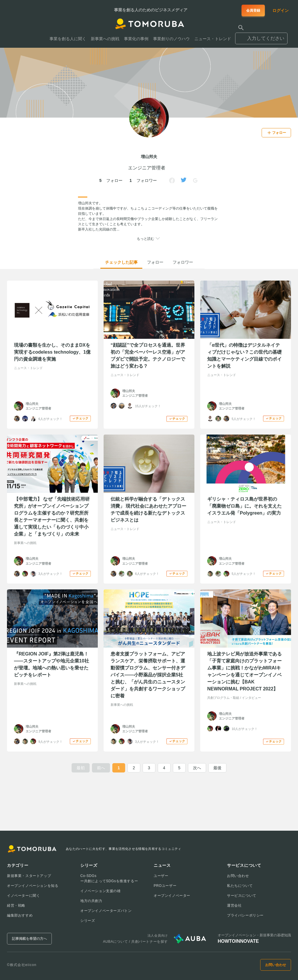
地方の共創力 (91, 901)
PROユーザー (165, 886)
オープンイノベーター (172, 896)
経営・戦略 (16, 905)
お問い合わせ (238, 876)
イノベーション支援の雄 (101, 891)
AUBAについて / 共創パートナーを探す (135, 942)
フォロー (155, 262)
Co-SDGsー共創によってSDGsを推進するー (109, 878)
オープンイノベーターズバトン (106, 911)
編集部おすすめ (20, 915)
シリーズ (88, 921)
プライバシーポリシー (245, 915)
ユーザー (161, 876)
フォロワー (183, 262)
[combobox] (261, 36)
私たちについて (240, 886)
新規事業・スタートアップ (29, 876)
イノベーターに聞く (23, 896)
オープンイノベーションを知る (33, 886)
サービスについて (242, 896)
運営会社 (234, 905)
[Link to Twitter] (184, 180)
